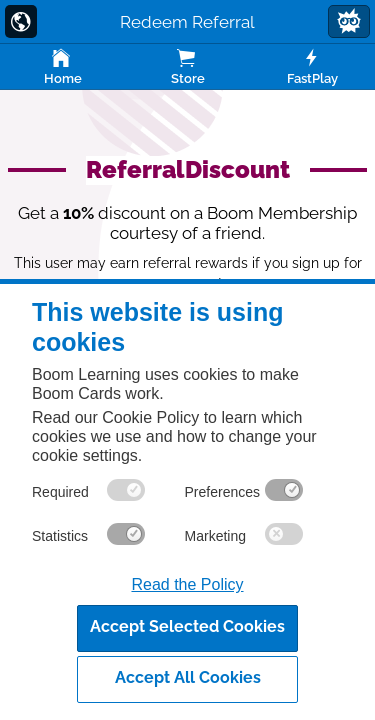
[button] (349, 21)
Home (62, 66)
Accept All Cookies (188, 677)
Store (187, 66)
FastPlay (312, 66)
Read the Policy (187, 584)
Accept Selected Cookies (187, 626)
